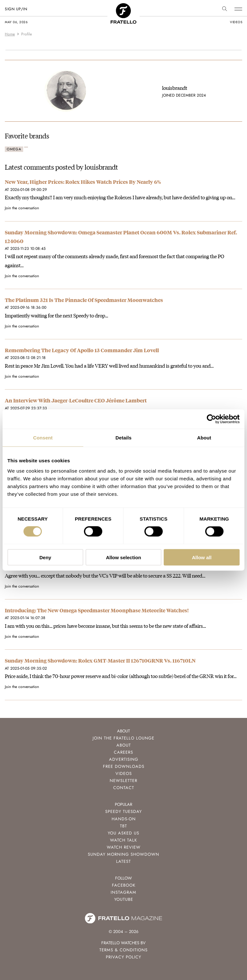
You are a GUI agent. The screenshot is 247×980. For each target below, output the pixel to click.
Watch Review (124, 847)
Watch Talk (123, 840)
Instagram (123, 892)
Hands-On (124, 819)
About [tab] (204, 438)
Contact (124, 788)
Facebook (124, 885)
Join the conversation (22, 208)
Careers (123, 752)
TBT (123, 826)
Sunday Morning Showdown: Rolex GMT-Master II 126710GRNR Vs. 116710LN (100, 660)
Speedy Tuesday (123, 811)
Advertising (124, 759)
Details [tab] (123, 438)
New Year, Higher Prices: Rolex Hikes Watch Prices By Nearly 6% (83, 182)
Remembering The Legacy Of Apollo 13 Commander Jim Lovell (82, 350)
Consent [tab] (43, 438)
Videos (124, 773)
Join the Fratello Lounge (123, 738)
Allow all (202, 557)
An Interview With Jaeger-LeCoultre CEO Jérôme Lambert (76, 400)
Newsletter (123, 781)
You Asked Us (123, 833)
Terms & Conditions (123, 950)
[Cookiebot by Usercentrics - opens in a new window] (211, 419)
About (124, 745)
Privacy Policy (123, 957)
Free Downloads (124, 766)
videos (236, 22)
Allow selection (123, 557)
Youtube (124, 899)
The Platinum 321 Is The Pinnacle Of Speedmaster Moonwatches (84, 300)
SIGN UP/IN (16, 9)
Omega (14, 149)
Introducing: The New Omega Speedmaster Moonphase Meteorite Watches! (97, 610)
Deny (45, 557)
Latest (123, 861)
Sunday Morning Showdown (123, 854)
